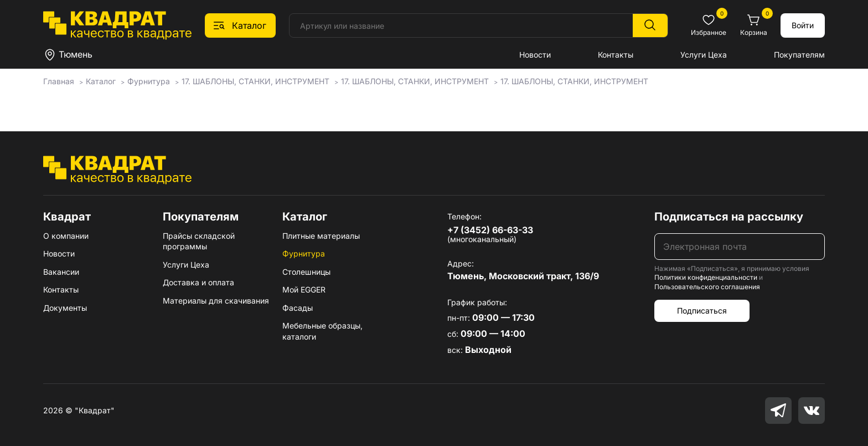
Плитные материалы (321, 236)
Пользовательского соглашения (707, 287)
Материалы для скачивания (216, 301)
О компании (66, 236)
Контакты (616, 55)
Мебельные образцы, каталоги (322, 331)
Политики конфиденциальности (706, 277)
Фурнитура (304, 253)
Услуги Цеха (704, 55)
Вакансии (61, 272)
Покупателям (799, 55)
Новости (535, 55)
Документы (65, 308)
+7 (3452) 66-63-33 (490, 230)
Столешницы (306, 272)
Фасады (298, 308)
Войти (803, 25)
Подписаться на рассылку (729, 217)
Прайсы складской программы (199, 241)
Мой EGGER (304, 289)
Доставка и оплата (198, 282)
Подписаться (702, 311)
